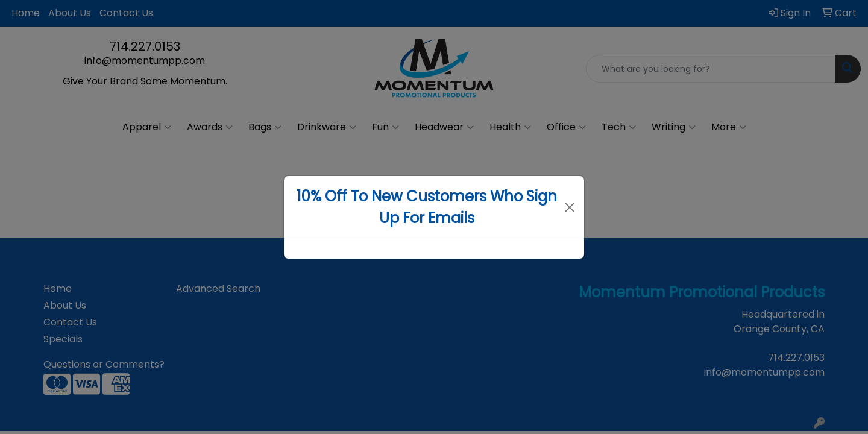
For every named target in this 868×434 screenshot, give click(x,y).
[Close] (570, 207)
